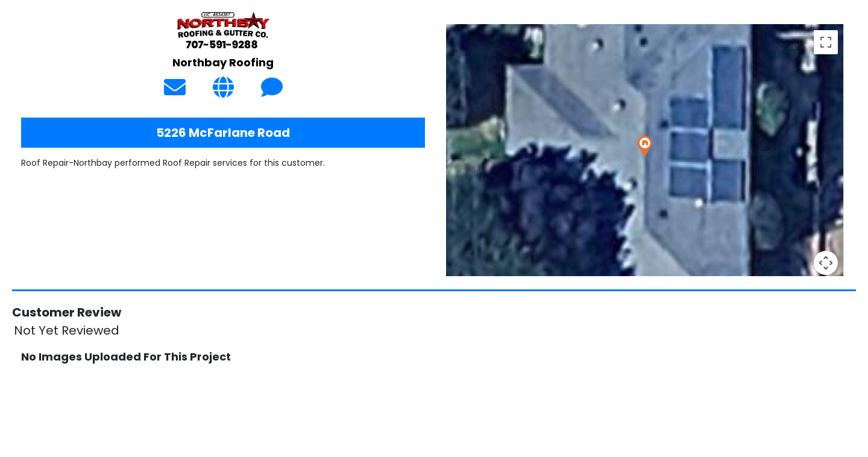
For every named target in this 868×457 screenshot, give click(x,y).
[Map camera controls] (826, 263)
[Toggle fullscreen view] (826, 42)
